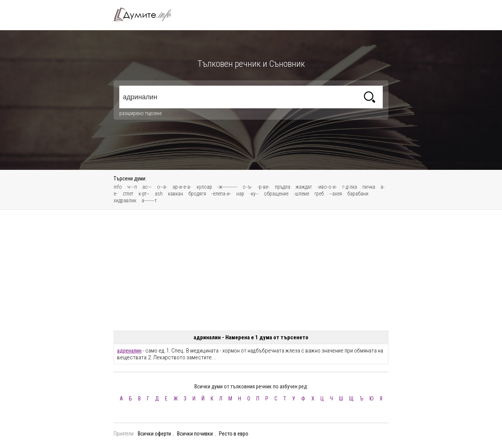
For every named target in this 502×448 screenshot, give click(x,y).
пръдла (283, 187)
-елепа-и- (221, 194)
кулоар (204, 187)
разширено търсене (140, 113)
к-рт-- (144, 194)
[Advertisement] (251, 270)
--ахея (336, 194)
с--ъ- (247, 187)
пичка (369, 187)
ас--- (147, 187)
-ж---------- (227, 187)
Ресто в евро (234, 434)
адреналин (129, 351)
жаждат (304, 187)
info (118, 187)
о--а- (162, 187)
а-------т (149, 200)
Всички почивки (195, 434)
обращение (276, 194)
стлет (128, 194)
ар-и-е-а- (182, 187)
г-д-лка (350, 187)
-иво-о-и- (327, 187)
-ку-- (254, 194)
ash (159, 194)
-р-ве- (263, 187)
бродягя (197, 194)
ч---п (132, 187)
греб (319, 194)
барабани (358, 194)
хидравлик (125, 200)
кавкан (176, 194)
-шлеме (301, 194)
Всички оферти (154, 434)
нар (240, 194)
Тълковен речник (147, 14)
